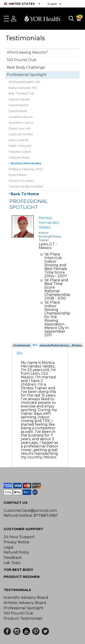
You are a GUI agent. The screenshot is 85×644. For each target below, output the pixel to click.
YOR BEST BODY (18, 570)
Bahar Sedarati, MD (23, 88)
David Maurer (19, 105)
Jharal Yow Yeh (19, 128)
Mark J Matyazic (20, 146)
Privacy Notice (17, 542)
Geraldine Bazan (21, 117)
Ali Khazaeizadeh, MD (24, 82)
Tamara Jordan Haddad (26, 186)
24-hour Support (19, 537)
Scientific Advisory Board (26, 598)
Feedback (13, 558)
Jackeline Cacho (21, 122)
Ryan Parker (18, 175)
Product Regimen (22, 577)
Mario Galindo (19, 140)
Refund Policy (17, 552)
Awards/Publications (55, 345)
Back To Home (25, 194)
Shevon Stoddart (21, 181)
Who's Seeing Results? (27, 52)
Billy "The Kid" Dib (21, 93)
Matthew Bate (19, 157)
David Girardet (19, 99)
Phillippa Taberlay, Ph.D (26, 169)
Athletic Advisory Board (25, 603)
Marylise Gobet (20, 152)
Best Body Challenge (26, 67)
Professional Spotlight (27, 75)
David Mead (18, 111)
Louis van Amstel (21, 134)
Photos (77, 345)
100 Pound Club (22, 60)
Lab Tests (12, 563)
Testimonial (22, 345)
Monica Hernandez (26, 163)
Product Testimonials (23, 618)
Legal (9, 547)
